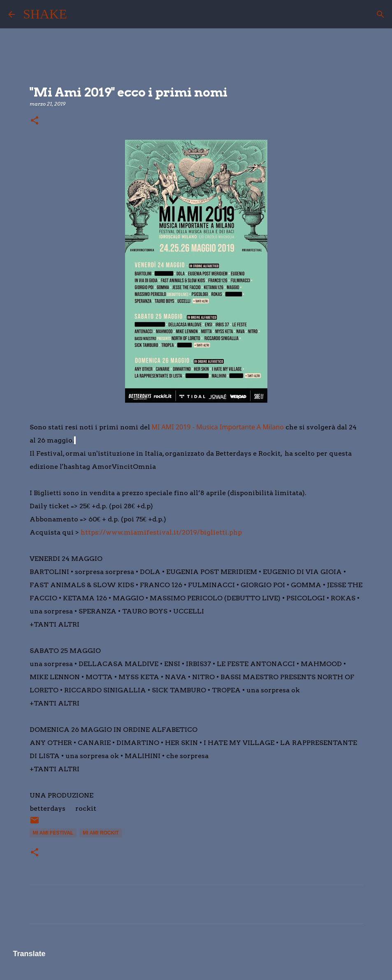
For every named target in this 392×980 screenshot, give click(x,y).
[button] (35, 121)
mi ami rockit (101, 833)
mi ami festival (53, 833)
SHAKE (45, 14)
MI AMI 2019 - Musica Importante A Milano (218, 427)
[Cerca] (79, 14)
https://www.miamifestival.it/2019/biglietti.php (161, 532)
